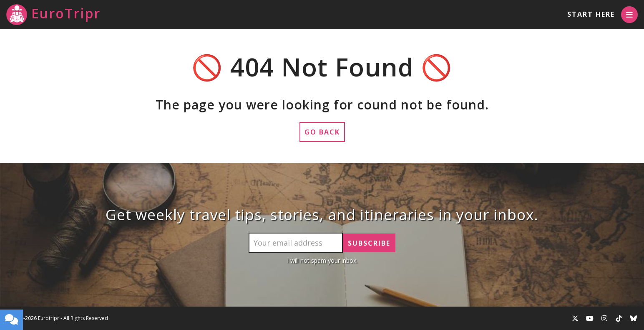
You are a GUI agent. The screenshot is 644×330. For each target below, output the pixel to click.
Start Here (591, 14)
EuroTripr (53, 15)
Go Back (322, 132)
